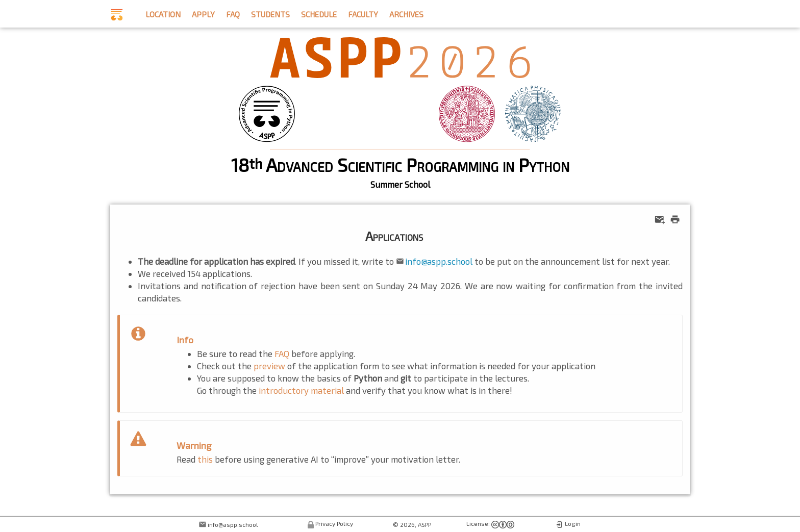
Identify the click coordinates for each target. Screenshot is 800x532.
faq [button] (233, 13)
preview (269, 366)
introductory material (301, 390)
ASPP (424, 524)
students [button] (270, 13)
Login (573, 523)
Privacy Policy (334, 523)
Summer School (400, 184)
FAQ (282, 353)
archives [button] (406, 13)
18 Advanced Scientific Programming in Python (400, 164)
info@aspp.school (439, 261)
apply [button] (203, 13)
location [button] (163, 13)
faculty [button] (363, 13)
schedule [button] (319, 13)
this (205, 459)
